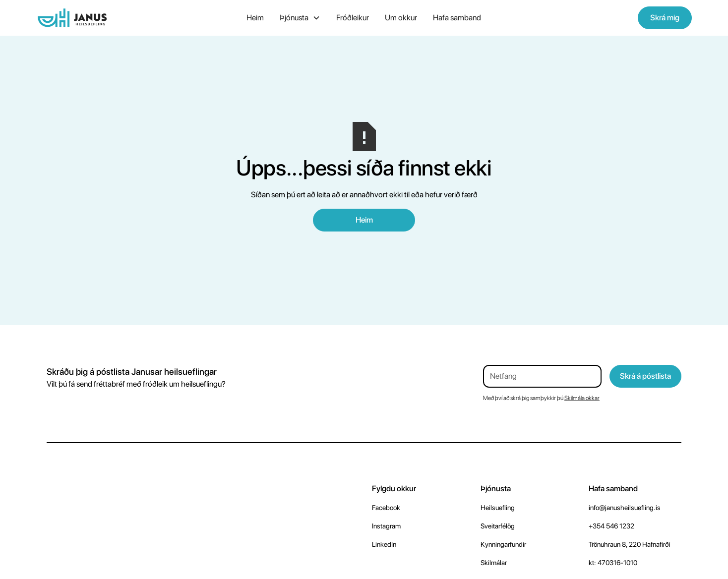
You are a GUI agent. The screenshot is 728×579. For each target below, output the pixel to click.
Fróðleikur (353, 18)
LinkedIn (384, 544)
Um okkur (401, 18)
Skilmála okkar (582, 398)
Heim (255, 18)
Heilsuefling (498, 508)
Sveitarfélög (498, 526)
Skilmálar (494, 563)
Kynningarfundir (503, 544)
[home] (105, 18)
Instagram (386, 526)
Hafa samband (457, 18)
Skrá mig (665, 18)
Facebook (386, 508)
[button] (300, 18)
